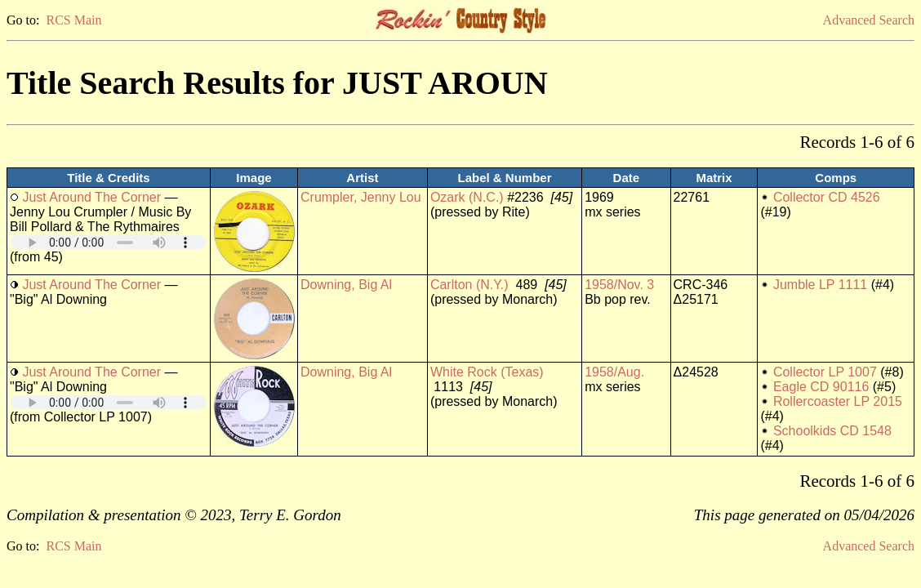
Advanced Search (869, 20)
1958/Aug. (614, 372)
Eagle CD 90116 (821, 387)
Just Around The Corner (91, 197)
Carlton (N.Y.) (469, 285)
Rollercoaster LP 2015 (838, 401)
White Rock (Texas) (487, 372)
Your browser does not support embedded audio (109, 242)
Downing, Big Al (346, 285)
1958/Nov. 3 (619, 285)
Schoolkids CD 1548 (832, 431)
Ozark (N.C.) (467, 197)
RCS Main (73, 20)
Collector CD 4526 (827, 197)
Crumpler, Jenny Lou (361, 197)
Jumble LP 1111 (820, 285)
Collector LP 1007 (825, 372)
